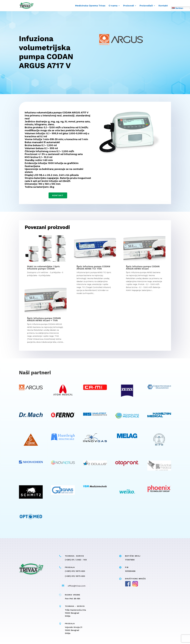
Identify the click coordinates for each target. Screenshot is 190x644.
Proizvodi (129, 6)
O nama (113, 6)
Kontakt (163, 6)
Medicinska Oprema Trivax (90, 6)
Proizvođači (146, 6)
